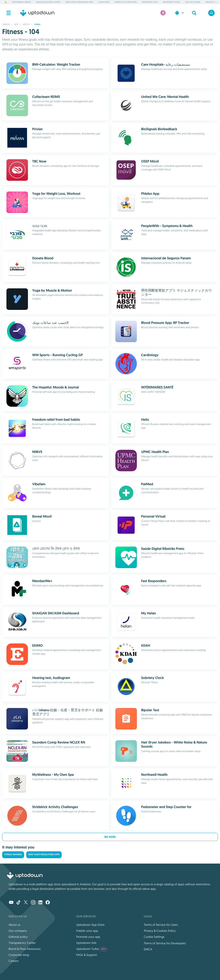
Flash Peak (104, 2)
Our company (18, 931)
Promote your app (88, 937)
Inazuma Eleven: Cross (48, 2)
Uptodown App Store (90, 925)
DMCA (148, 949)
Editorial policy (18, 937)
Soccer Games (193, 2)
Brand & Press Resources (25, 949)
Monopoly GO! (150, 2)
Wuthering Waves (21, 2)
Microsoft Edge (171, 2)
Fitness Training (13, 855)
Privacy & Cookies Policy (160, 931)
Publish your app (87, 931)
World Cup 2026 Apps (126, 2)
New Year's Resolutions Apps (44, 855)
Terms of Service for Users (161, 925)
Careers (14, 961)
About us (15, 925)
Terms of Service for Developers (165, 943)
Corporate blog (19, 955)
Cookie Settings (154, 937)
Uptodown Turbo (92, 949)
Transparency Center (22, 943)
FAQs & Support (87, 955)
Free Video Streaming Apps (79, 2)
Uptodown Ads (86, 943)
